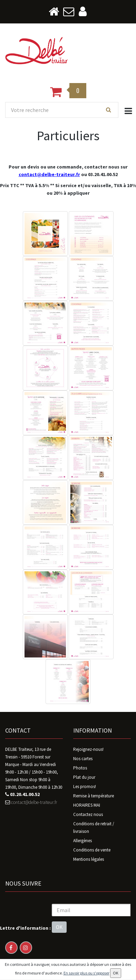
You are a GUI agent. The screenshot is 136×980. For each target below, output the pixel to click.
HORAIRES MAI (87, 805)
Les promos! (85, 787)
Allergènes (82, 841)
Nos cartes (83, 759)
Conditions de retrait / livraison (94, 828)
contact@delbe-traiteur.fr (31, 802)
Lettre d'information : (25, 928)
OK (59, 927)
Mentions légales (89, 859)
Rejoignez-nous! (88, 749)
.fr (77, 174)
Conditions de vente (92, 850)
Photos (80, 768)
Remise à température (94, 796)
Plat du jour (84, 777)
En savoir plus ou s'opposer (86, 973)
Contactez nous (88, 814)
